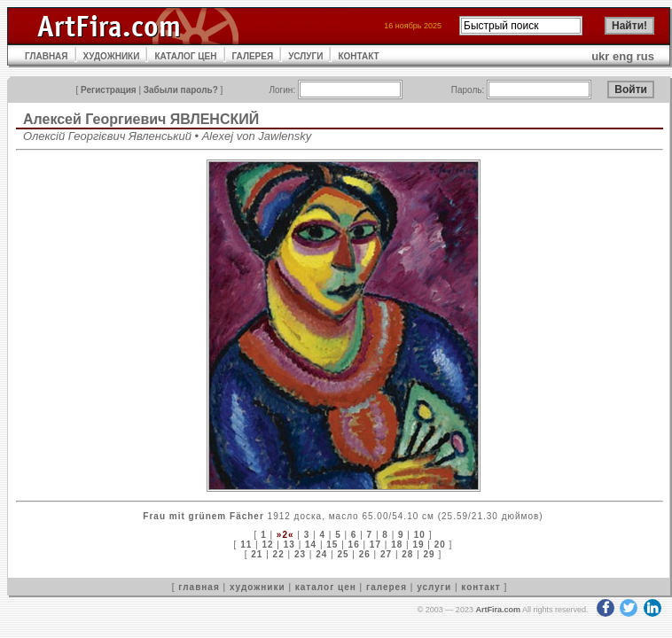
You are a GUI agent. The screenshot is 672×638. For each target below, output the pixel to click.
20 (440, 545)
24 (321, 554)
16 (354, 545)
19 (418, 545)
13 (289, 545)
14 (311, 545)
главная (199, 587)
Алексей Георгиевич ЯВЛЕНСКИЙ (141, 119)
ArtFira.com (498, 610)
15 (332, 545)
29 (430, 554)
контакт (481, 587)
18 (397, 545)
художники (258, 587)
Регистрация (109, 90)
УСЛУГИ (305, 56)
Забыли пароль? (181, 90)
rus (645, 56)
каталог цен (326, 587)
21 (257, 554)
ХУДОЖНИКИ (112, 56)
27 (386, 554)
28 (407, 554)
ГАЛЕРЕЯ (253, 56)
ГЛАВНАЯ (47, 56)
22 (279, 554)
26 (365, 554)
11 (246, 545)
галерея (387, 587)
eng (623, 56)
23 (300, 554)
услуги (434, 587)
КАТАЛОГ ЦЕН (185, 56)
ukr (600, 56)
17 (375, 545)
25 (343, 554)
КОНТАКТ (358, 56)
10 (420, 535)
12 (267, 545)
